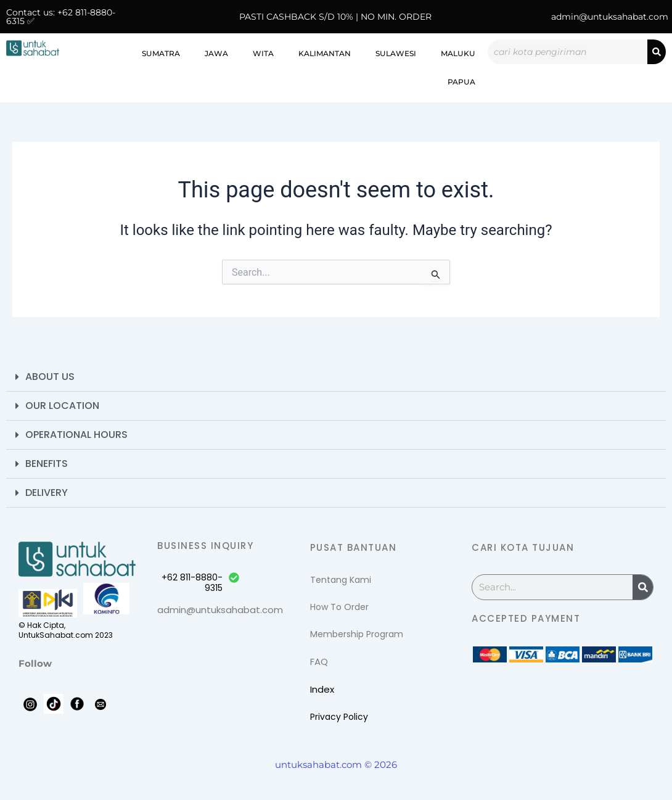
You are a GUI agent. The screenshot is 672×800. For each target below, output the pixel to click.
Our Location (62, 406)
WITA (263, 53)
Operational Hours (76, 435)
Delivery (47, 493)
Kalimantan (325, 53)
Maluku (458, 53)
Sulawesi (396, 53)
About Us (50, 377)
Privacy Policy (339, 717)
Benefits (47, 464)
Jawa (216, 53)
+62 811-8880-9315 (192, 583)
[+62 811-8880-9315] (234, 578)
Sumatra (161, 53)
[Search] (657, 52)
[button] (336, 377)
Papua (461, 82)
